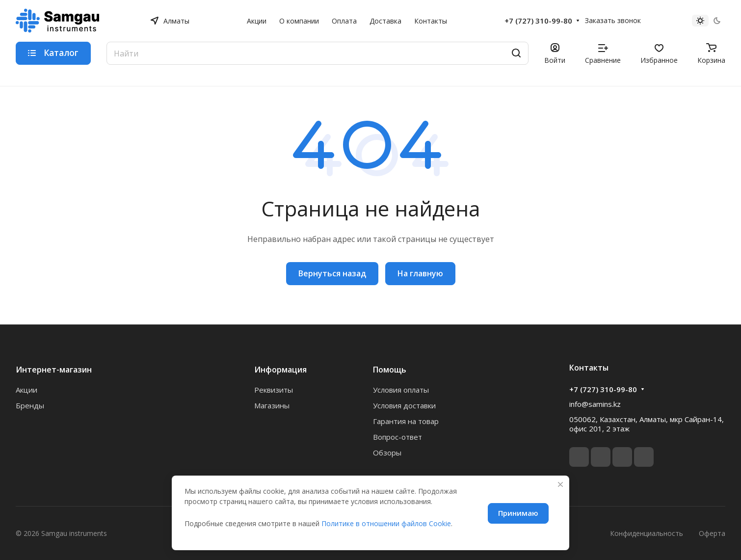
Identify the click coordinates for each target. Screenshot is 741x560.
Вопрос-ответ (397, 437)
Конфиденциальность (647, 533)
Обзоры (387, 453)
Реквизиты (274, 390)
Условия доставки (404, 405)
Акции (26, 390)
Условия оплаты (401, 390)
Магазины (272, 405)
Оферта (712, 533)
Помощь (390, 370)
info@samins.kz (595, 404)
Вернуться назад (332, 273)
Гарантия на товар (406, 421)
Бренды (30, 405)
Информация (280, 370)
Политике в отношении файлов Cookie (386, 523)
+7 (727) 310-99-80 (538, 21)
